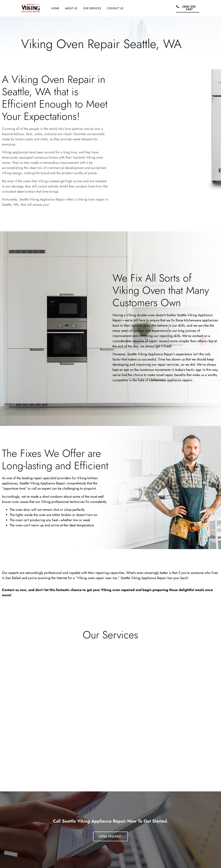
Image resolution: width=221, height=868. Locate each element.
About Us (71, 8)
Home (55, 8)
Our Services (92, 8)
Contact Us (115, 8)
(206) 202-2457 (110, 836)
